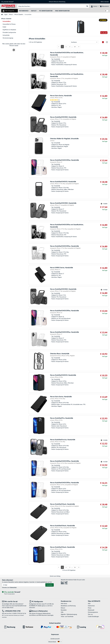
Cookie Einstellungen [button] (93, 616)
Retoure (63, 608)
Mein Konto (64, 604)
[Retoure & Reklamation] (42, 611)
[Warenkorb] (104, 6)
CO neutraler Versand (7, 2)
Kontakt (107, 2)
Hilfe (102, 2)
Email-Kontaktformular (20, 606)
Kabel (4, 27)
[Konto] (95, 6)
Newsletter (64, 610)
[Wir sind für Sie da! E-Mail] (14, 601)
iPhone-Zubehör (19, 14)
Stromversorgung (8, 38)
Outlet (34, 11)
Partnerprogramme (93, 612)
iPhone (11, 14)
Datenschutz (13, 587)
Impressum (55, 634)
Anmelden (50, 585)
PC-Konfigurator (46, 11)
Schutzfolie (6, 35)
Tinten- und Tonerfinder (67, 616)
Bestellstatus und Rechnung (68, 606)
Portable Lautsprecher (9, 32)
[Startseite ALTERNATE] (8, 6)
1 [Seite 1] (62, 47)
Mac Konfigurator (62, 11)
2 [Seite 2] (66, 47)
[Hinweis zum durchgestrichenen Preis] (101, 204)
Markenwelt (91, 610)
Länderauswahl (55, 639)
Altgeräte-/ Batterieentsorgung (69, 614)
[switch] (107, 11)
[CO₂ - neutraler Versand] (11, 592)
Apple (6, 14)
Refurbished (24, 11)
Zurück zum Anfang (55, 576)
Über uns (90, 614)
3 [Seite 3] (70, 47)
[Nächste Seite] (79, 47)
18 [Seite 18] (75, 47)
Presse (90, 608)
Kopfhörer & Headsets (9, 30)
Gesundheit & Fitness (9, 24)
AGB (89, 604)
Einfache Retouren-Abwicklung (57, 2)
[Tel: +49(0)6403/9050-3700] (14, 611)
